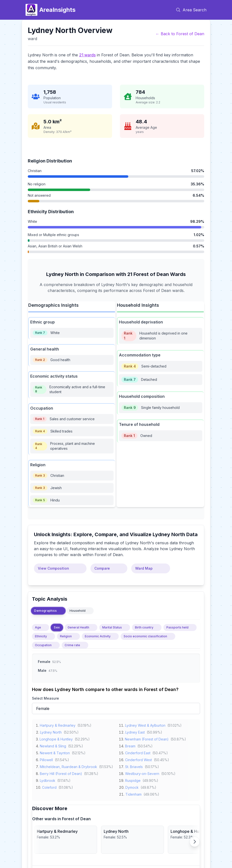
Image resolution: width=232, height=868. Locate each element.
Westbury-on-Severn (142, 773)
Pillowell (46, 759)
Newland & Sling (53, 745)
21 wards (87, 55)
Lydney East (135, 731)
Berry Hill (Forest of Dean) (61, 773)
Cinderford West (138, 759)
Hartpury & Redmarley (58, 724)
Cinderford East (138, 752)
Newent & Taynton (55, 752)
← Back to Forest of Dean (180, 34)
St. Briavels (134, 766)
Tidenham (133, 793)
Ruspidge (133, 780)
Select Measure (45, 698)
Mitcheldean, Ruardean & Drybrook (68, 766)
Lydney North (51, 731)
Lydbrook (48, 780)
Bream (130, 745)
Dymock (132, 786)
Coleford (49, 786)
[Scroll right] (195, 842)
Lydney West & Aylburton (145, 724)
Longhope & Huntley (56, 738)
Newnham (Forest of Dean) (147, 738)
